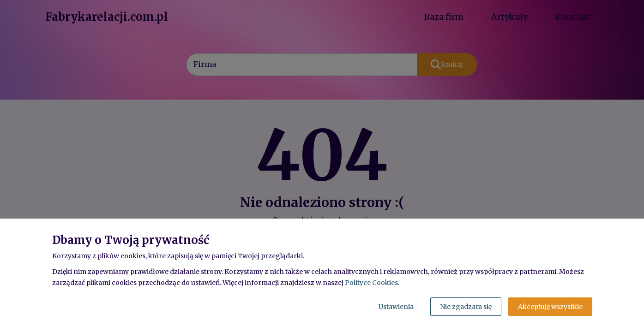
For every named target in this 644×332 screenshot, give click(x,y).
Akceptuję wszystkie (550, 307)
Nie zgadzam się (466, 307)
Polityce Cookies (371, 283)
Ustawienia (396, 307)
